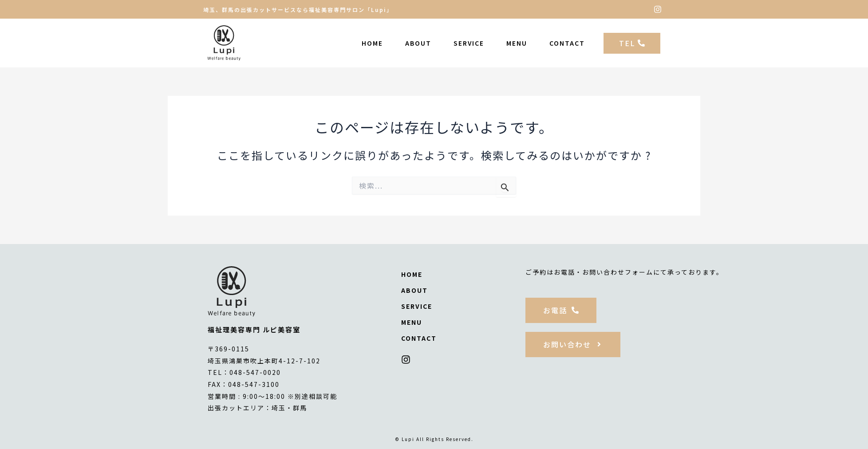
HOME (372, 43)
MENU (517, 43)
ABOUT (418, 43)
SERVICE (469, 43)
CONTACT (567, 43)
